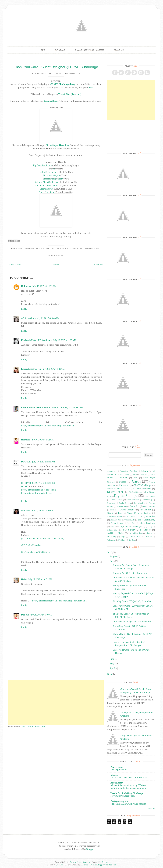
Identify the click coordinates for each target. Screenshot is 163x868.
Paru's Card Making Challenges (128, 793)
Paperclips (131, 523)
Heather (26, 440)
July (112, 561)
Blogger (90, 849)
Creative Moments (142, 489)
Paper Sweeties (46, 192)
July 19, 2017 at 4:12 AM (42, 440)
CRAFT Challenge (53, 249)
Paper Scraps (117, 523)
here (91, 87)
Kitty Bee (111, 513)
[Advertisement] (56, 703)
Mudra (114, 775)
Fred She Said (149, 506)
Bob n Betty (117, 783)
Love (120, 513)
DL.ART (25, 486)
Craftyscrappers (119, 801)
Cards (41, 249)
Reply (24, 309)
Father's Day (122, 506)
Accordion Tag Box (128, 471)
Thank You (59, 255)
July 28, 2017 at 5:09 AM (41, 615)
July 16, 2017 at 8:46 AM (48, 318)
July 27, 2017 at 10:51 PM (40, 579)
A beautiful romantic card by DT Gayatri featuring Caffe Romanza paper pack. (129, 787)
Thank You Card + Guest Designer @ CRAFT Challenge (56, 67)
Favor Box (135, 506)
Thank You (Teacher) (70, 94)
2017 (109, 552)
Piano (113, 526)
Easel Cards (116, 500)
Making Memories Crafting (139, 513)
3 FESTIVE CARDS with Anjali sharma (128, 804)
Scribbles (111, 533)
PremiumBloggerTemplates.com (103, 865)
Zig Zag (132, 540)
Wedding (122, 540)
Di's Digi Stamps (136, 492)
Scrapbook (146, 530)
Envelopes (111, 503)
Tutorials (60, 50)
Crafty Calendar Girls (118, 489)
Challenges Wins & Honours (89, 50)
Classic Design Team (53, 179)
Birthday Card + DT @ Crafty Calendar (132, 601)
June (112, 659)
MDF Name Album (114, 516)
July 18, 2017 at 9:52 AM (72, 408)
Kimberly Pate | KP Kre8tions (37, 340)
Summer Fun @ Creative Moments (130, 573)
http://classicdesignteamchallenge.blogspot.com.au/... (49, 426)
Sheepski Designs (135, 533)
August (113, 556)
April (112, 668)
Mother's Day (116, 520)
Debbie (25, 615)
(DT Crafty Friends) (31, 545)
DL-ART (53, 169)
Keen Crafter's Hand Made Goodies (40, 408)
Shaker (121, 533)
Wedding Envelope (119, 769)
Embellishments (133, 500)
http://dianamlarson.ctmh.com (37, 493)
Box (135, 478)
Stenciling (112, 537)
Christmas (124, 485)
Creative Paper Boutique (80, 862)
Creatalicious (46, 189)
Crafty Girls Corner (48, 172)
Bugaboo (123, 482)
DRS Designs (150, 496)
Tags (123, 537)
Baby (135, 474)
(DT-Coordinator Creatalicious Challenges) (43, 538)
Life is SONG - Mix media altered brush (129, 777)
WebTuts (60, 865)
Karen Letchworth (31, 369)
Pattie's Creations (147, 523)
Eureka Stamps (125, 503)
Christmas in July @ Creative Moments (132, 621)
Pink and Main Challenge (46, 182)
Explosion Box (140, 503)
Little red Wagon (51, 175)
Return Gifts (112, 530)
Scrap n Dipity (128, 530)
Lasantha (84, 865)
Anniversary (124, 474)
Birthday (123, 478)
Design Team (115, 492)
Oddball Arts (129, 520)
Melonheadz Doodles (134, 516)
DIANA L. (26, 462)
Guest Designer (85, 249)
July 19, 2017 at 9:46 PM (44, 462)
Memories (150, 516)
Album (144, 471)
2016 (109, 674)
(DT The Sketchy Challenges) (36, 552)
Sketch (149, 533)
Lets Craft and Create (46, 185)
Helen (24, 579)
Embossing (147, 500)
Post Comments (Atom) (34, 727)
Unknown (26, 286)
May (112, 664)
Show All (152, 809)
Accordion (111, 471)
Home (42, 50)
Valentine (111, 540)
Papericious (117, 767)
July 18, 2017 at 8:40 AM (53, 369)
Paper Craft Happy (146, 520)
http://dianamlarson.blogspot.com (39, 490)
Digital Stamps (69, 249)
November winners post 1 (123, 796)
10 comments (73, 73)
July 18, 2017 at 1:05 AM (65, 340)
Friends (113, 510)
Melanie (26, 510)
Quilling (149, 526)
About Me (119, 50)
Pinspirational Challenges (130, 526)
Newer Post (15, 265)
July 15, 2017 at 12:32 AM (44, 286)
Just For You (146, 510)
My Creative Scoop (43, 165)
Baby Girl (144, 474)
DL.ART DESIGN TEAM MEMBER (38, 483)
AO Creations (28, 318)
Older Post (97, 265)
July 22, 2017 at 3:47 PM (42, 510)
